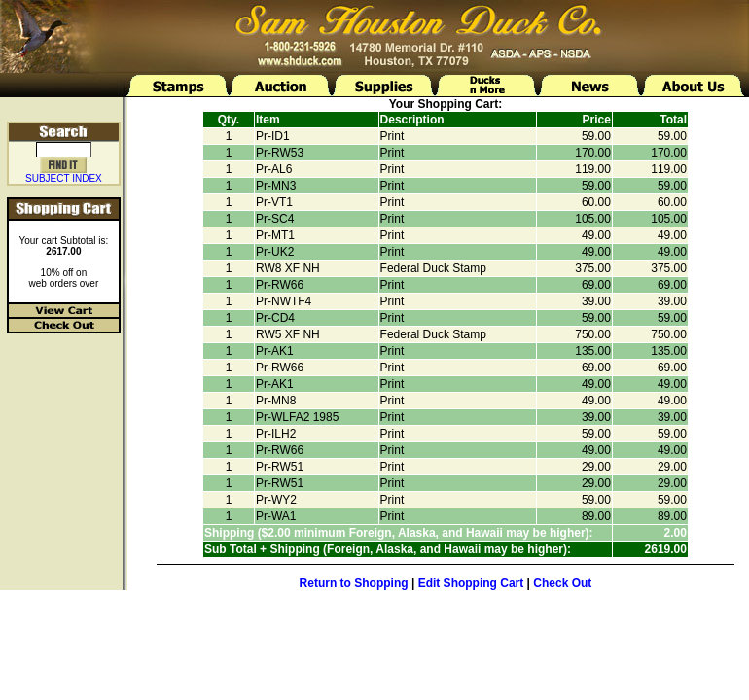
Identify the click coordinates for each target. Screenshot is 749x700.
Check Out (562, 583)
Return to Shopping (354, 583)
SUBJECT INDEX (64, 178)
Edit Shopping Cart (471, 583)
